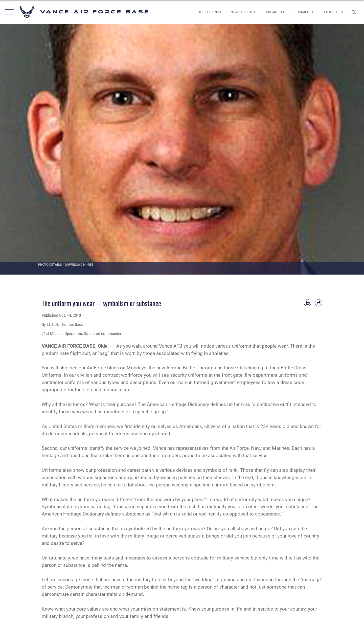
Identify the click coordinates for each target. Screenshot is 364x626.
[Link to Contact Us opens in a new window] (274, 12)
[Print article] (308, 303)
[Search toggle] (355, 12)
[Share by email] (319, 303)
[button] (8, 12)
